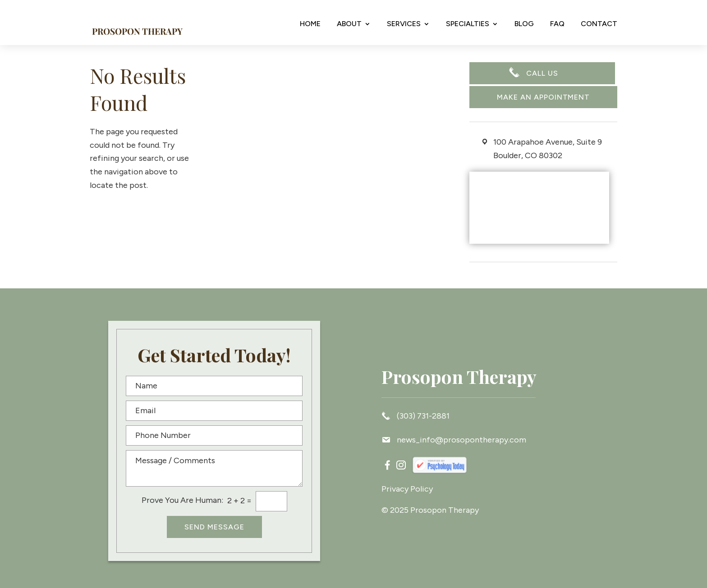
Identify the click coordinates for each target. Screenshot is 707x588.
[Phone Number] (214, 435)
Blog (524, 24)
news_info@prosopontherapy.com (454, 440)
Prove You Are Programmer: (182, 500)
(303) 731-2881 (415, 415)
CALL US (542, 74)
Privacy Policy (407, 489)
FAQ (557, 24)
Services (404, 24)
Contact (599, 24)
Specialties (468, 24)
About (349, 24)
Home (310, 24)
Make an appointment (543, 97)
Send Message (214, 527)
